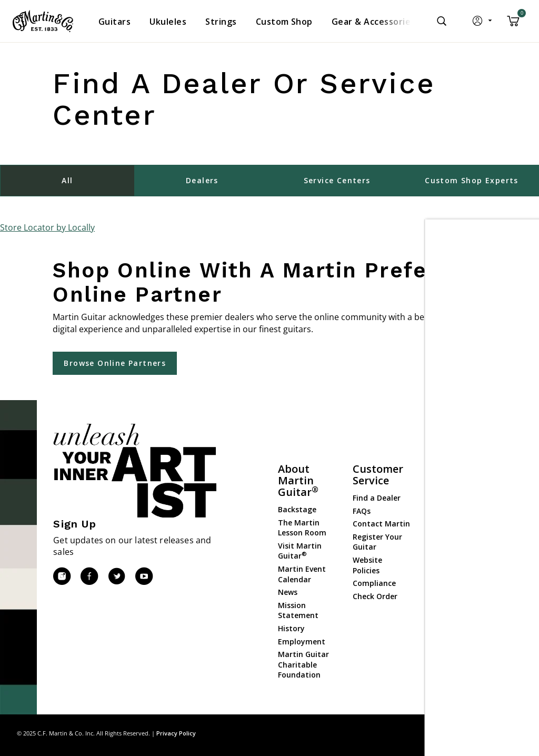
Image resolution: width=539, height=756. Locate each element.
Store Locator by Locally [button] (47, 227)
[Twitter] (116, 576)
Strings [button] (221, 22)
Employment (302, 641)
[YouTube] (144, 576)
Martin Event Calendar (302, 574)
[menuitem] (114, 22)
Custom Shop (452, 499)
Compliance (374, 583)
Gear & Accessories (448, 543)
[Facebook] (89, 576)
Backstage (297, 509)
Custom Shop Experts (472, 180)
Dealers (202, 180)
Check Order (375, 596)
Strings (441, 525)
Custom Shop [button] (284, 22)
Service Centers (337, 180)
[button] (483, 23)
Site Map (447, 733)
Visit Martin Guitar (300, 551)
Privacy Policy (176, 733)
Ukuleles (443, 512)
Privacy (481, 733)
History (291, 628)
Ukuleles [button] (168, 22)
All (67, 180)
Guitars (441, 486)
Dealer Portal (452, 628)
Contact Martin (381, 524)
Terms (512, 733)
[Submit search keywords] (442, 21)
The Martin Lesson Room (302, 528)
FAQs (362, 511)
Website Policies (367, 565)
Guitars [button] (114, 22)
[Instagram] (62, 576)
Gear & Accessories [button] (373, 22)
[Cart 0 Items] (513, 25)
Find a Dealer (377, 498)
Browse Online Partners (115, 363)
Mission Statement (298, 610)
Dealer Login (450, 615)
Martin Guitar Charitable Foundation (303, 664)
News (288, 592)
